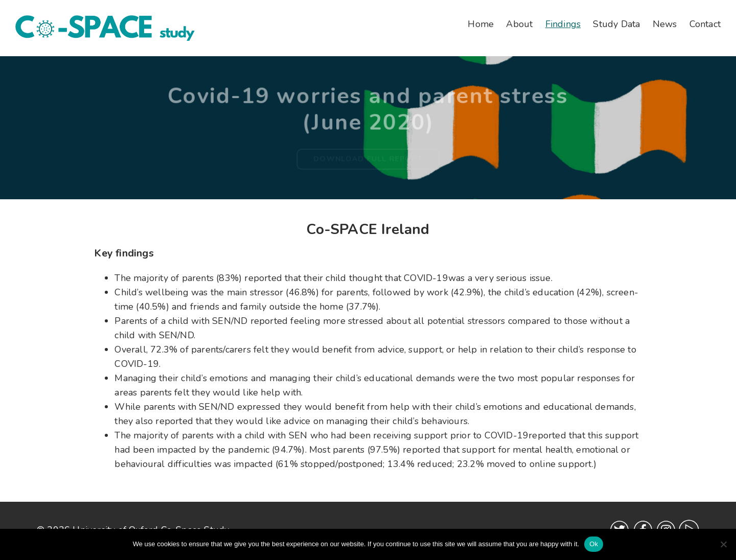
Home (481, 24)
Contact (705, 24)
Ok (594, 544)
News (665, 24)
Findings (563, 24)
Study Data (616, 24)
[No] (723, 544)
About (519, 24)
